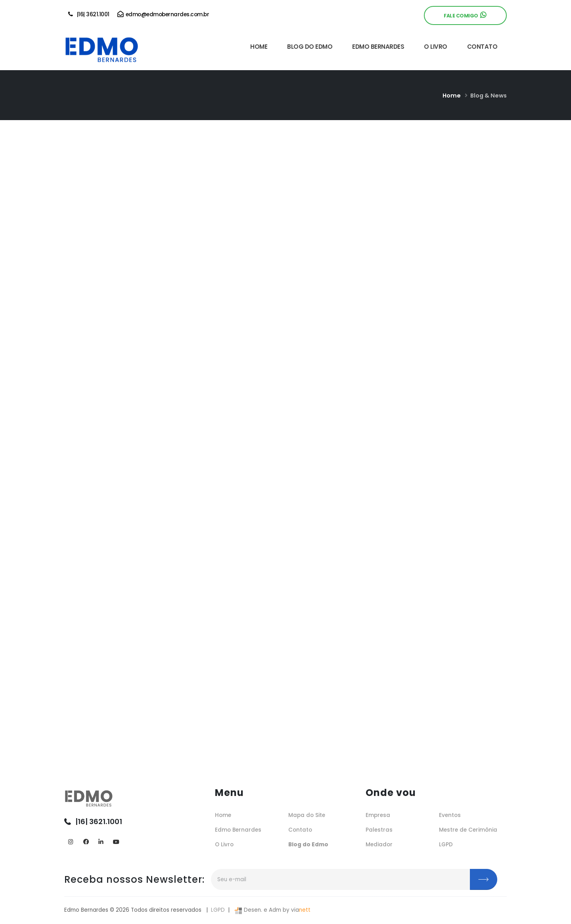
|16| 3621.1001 (89, 14)
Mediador (379, 845)
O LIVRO (436, 47)
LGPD (446, 845)
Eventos (450, 815)
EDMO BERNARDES (378, 47)
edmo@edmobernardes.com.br (163, 14)
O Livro (224, 845)
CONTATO (482, 47)
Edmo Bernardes (238, 830)
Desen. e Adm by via (272, 910)
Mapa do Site (307, 815)
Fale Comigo (465, 15)
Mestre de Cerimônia (468, 830)
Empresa (378, 815)
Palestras (379, 830)
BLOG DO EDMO (310, 47)
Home (452, 96)
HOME (259, 47)
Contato (300, 830)
